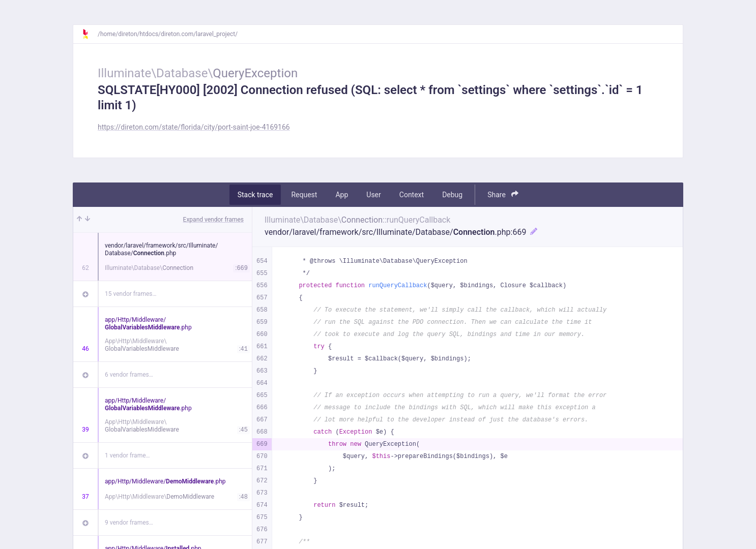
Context (412, 195)
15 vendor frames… (130, 294)
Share (503, 194)
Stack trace (255, 195)
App (342, 195)
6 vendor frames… (129, 375)
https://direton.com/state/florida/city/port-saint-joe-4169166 (194, 127)
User (373, 195)
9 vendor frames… (129, 523)
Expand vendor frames (213, 220)
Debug (452, 195)
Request (304, 195)
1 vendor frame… (127, 455)
